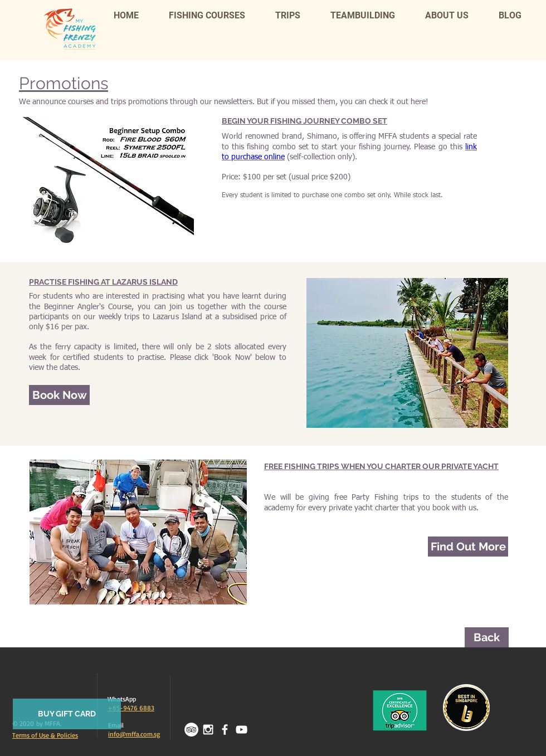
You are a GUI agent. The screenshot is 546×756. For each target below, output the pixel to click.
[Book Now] (59, 395)
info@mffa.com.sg (134, 734)
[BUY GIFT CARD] (67, 714)
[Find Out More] (468, 547)
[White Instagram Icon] (208, 730)
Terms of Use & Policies (45, 735)
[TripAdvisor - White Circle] (191, 730)
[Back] (487, 637)
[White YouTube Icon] (242, 730)
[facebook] (225, 730)
